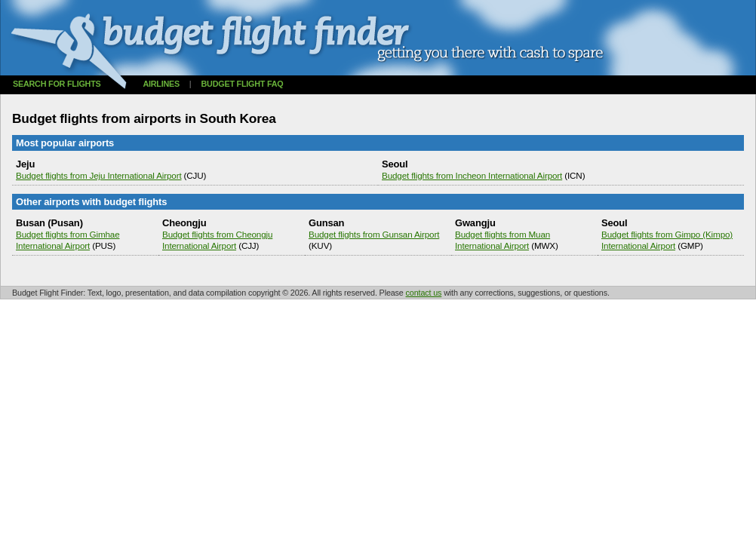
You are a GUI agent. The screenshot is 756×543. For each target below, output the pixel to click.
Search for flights (57, 84)
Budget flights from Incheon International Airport (472, 175)
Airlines (161, 84)
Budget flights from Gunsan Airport (374, 234)
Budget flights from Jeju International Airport (99, 175)
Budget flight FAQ (243, 84)
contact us (424, 293)
